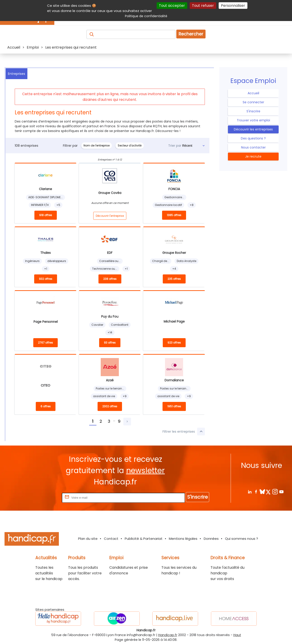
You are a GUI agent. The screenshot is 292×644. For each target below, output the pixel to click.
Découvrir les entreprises (253, 129)
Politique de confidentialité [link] (146, 16)
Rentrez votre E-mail (43, 497)
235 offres (174, 279)
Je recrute (253, 156)
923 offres (174, 343)
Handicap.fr (168, 635)
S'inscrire (253, 111)
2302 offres (110, 406)
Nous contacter (253, 147)
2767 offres (45, 343)
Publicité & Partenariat (144, 539)
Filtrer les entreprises (184, 432)
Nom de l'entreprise (97, 145)
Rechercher (191, 34)
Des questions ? (253, 138)
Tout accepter (172, 6)
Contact (111, 539)
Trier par (175, 146)
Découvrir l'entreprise (110, 216)
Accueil (253, 93)
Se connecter (253, 102)
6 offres (46, 406)
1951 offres (174, 406)
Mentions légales (183, 539)
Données (211, 539)
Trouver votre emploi (253, 120)
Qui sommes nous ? (242, 539)
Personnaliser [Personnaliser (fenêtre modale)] (233, 6)
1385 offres (174, 215)
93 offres (110, 343)
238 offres (110, 279)
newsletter (145, 471)
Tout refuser (203, 6)
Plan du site (88, 539)
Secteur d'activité (130, 145)
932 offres (46, 279)
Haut (237, 635)
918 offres (46, 215)
